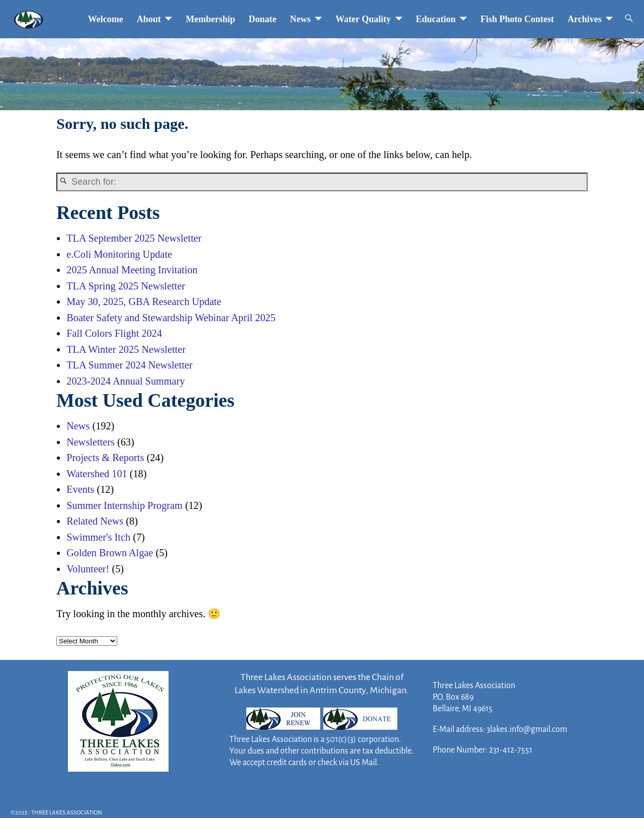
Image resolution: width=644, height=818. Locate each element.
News (300, 19)
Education (436, 19)
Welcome (106, 19)
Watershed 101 (97, 474)
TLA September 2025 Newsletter (134, 238)
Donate (262, 19)
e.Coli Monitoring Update (119, 254)
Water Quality (363, 19)
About (149, 19)
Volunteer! (88, 569)
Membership (210, 19)
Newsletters (91, 442)
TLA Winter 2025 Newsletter (126, 349)
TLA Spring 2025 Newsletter (126, 286)
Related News (95, 521)
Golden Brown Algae (110, 553)
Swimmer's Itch (98, 537)
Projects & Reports (105, 458)
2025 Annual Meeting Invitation (132, 270)
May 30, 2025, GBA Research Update (144, 302)
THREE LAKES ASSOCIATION (67, 813)
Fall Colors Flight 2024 (114, 333)
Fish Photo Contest (517, 19)
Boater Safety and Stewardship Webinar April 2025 (171, 318)
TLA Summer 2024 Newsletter (129, 365)
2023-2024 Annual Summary (126, 381)
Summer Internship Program (125, 505)
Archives (585, 19)
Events (80, 489)
